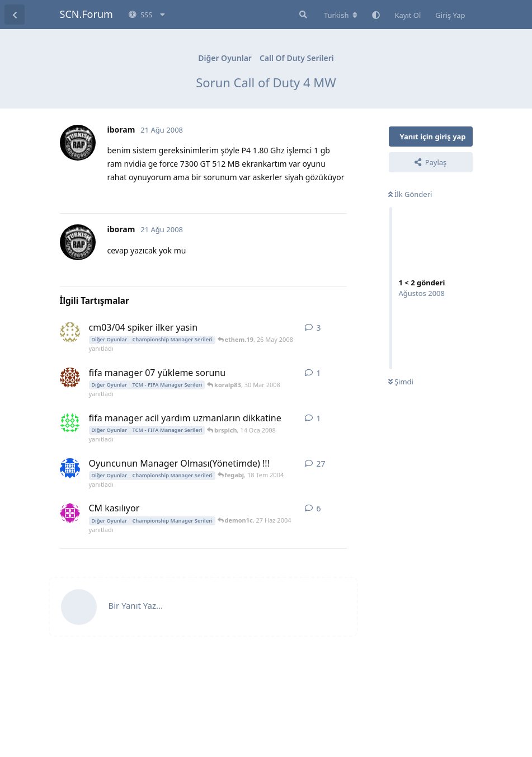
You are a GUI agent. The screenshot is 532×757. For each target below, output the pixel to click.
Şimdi (401, 382)
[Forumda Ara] (302, 15)
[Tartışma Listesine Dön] (15, 15)
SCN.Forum (86, 14)
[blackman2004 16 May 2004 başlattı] (70, 468)
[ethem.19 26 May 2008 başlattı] (70, 332)
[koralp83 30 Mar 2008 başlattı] (70, 378)
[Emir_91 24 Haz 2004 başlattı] (70, 513)
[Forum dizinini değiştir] (341, 15)
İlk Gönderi (410, 194)
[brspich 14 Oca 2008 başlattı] (70, 423)
